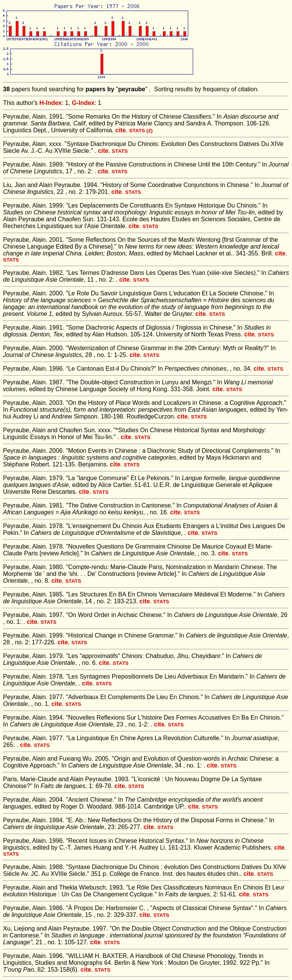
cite (121, 130)
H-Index (51, 103)
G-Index (83, 103)
